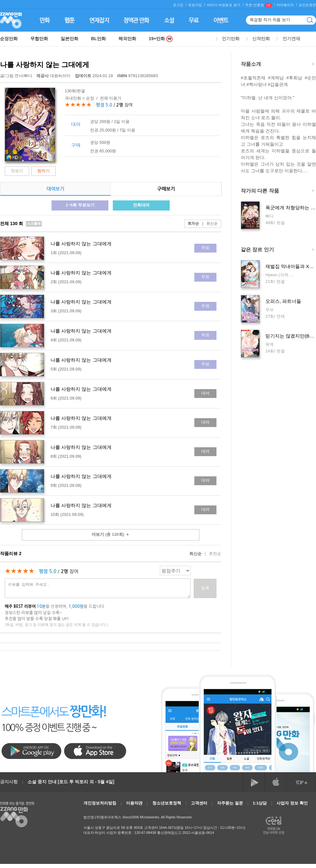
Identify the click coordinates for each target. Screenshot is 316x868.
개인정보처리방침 (100, 803)
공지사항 (9, 782)
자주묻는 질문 (230, 803)
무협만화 (39, 39)
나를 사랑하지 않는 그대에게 (45, 65)
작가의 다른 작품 (278, 191)
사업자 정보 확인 (292, 803)
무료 (205, 248)
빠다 (28, 76)
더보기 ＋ (110, 534)
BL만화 (98, 39)
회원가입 (195, 5)
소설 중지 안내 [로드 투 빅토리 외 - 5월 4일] (71, 782)
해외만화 (127, 39)
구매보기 (166, 189)
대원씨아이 (54, 76)
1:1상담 (260, 803)
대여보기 (55, 189)
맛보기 (17, 171)
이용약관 (134, 803)
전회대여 (141, 205)
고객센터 (199, 803)
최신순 (208, 223)
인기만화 (231, 39)
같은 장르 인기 (278, 250)
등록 (205, 588)
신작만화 (261, 39)
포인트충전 (307, 5)
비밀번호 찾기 (229, 5)
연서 (19, 76)
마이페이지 (285, 5)
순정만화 (9, 39)
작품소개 (278, 65)
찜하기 (43, 171)
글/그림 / (16, 76)
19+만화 (161, 39)
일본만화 (70, 39)
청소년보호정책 (167, 803)
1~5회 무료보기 (80, 205)
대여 (205, 393)
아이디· (213, 5)
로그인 (178, 5)
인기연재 (291, 39)
